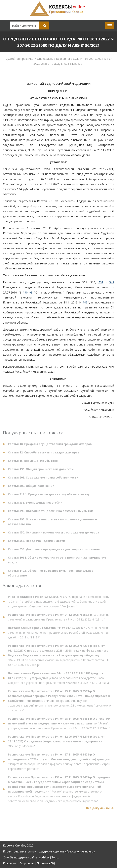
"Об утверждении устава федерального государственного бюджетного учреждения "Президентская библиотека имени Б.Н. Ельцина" (59, 679)
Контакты (10, 863)
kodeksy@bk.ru (49, 857)
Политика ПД (46, 863)
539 (101, 282)
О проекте (27, 863)
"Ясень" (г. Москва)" (56, 742)
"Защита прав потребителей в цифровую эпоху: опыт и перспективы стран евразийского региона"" (59, 763)
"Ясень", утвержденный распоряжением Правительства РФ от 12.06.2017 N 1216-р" (59, 725)
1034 (86, 302)
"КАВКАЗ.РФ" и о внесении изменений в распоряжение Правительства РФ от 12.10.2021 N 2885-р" (58, 656)
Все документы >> (100, 809)
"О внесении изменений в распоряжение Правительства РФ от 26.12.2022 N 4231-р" (59, 618)
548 (112, 282)
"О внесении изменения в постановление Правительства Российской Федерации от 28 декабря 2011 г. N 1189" (58, 634)
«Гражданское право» (80, 851)
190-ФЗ (28, 292)
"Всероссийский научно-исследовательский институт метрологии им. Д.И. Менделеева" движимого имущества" (59, 702)
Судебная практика (19, 59)
